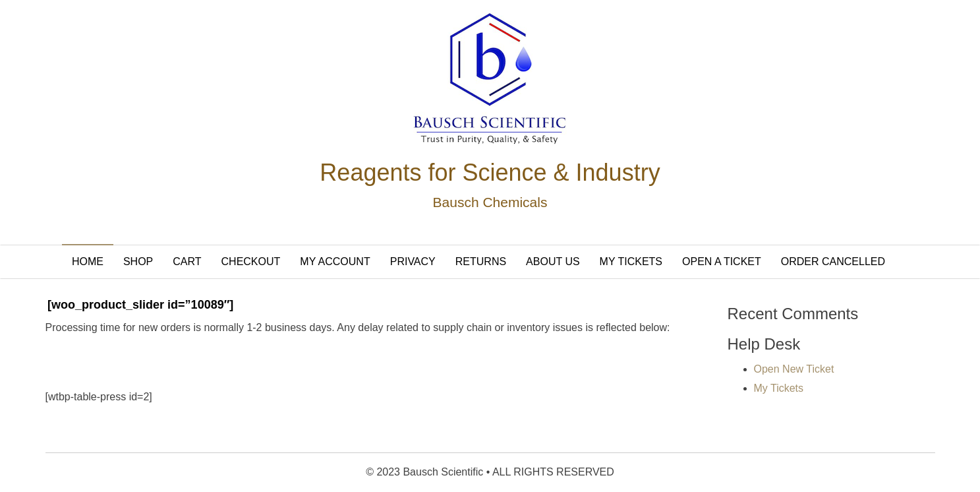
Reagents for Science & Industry (490, 172)
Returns (481, 261)
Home (88, 261)
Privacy (413, 261)
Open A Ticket (722, 261)
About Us (553, 261)
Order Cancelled (833, 261)
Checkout (251, 261)
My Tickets (631, 261)
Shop (138, 261)
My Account (335, 261)
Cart (187, 261)
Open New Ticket (794, 369)
